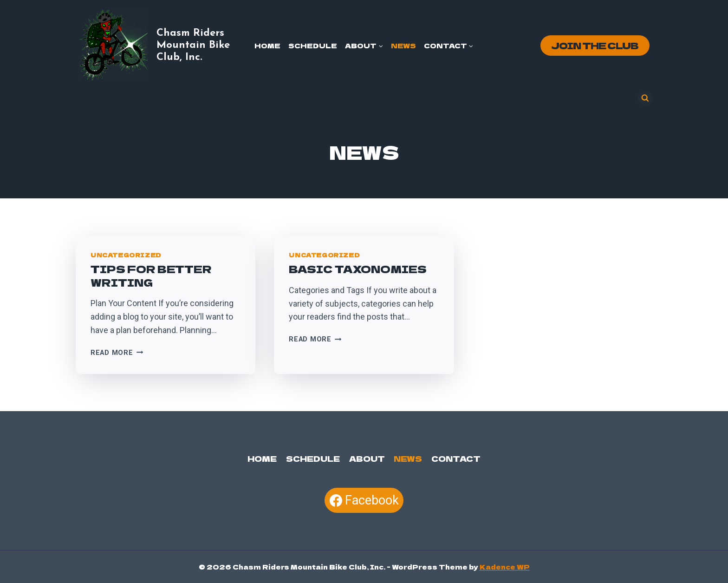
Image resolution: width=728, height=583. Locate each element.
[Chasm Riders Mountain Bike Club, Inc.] (162, 46)
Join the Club (595, 45)
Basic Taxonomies (358, 269)
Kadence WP (505, 567)
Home (267, 46)
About (367, 458)
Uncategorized (126, 255)
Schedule (313, 46)
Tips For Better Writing (151, 275)
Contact (455, 458)
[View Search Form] (645, 98)
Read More (117, 353)
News (403, 46)
